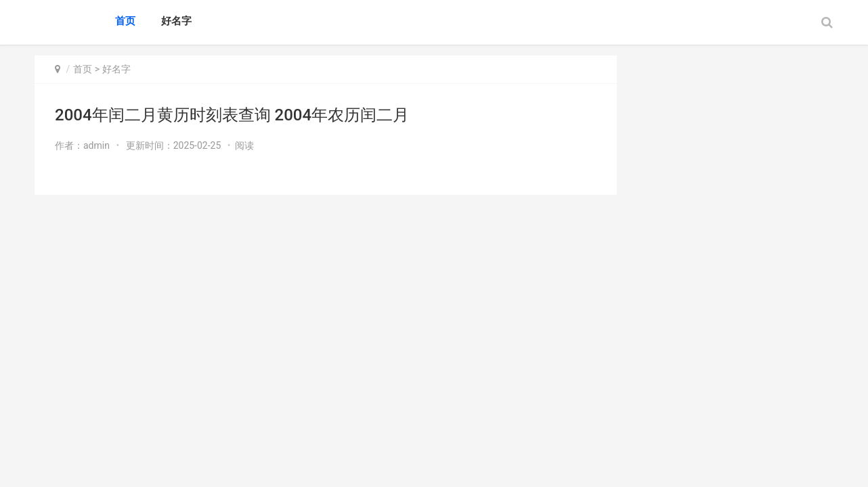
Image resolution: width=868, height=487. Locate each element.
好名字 (176, 21)
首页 (125, 21)
